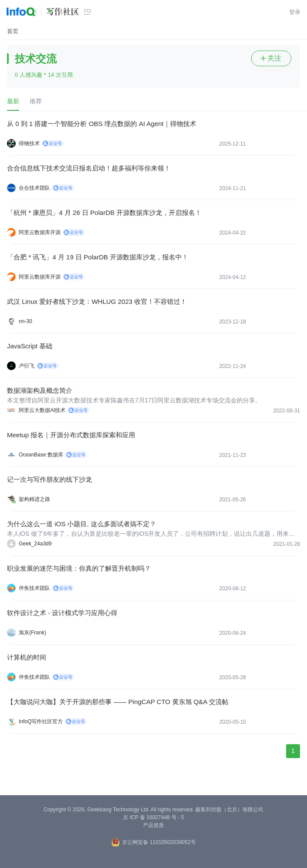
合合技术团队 (34, 188)
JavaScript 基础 (30, 346)
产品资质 (153, 825)
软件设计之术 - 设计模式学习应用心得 (62, 613)
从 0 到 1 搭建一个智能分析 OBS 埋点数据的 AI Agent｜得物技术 (102, 124)
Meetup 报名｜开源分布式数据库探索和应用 (71, 435)
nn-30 (26, 321)
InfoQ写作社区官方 (41, 722)
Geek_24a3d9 (35, 544)
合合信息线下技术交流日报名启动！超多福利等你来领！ (89, 168)
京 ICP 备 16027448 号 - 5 (153, 817)
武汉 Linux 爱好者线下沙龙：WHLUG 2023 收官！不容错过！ (97, 301)
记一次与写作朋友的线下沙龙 (49, 479)
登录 (295, 12)
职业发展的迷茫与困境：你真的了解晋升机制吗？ (79, 568)
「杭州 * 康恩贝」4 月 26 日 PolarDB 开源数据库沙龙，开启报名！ (104, 213)
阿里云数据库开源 (40, 232)
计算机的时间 (27, 657)
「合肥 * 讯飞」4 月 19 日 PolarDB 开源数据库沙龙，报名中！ (98, 257)
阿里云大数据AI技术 (42, 410)
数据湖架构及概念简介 (40, 390)
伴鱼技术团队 (34, 588)
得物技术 (29, 143)
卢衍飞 (27, 366)
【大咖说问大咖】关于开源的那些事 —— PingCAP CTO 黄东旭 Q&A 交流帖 (118, 702)
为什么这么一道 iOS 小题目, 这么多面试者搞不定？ (82, 524)
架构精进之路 (34, 499)
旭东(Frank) (32, 633)
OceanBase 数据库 (41, 455)
